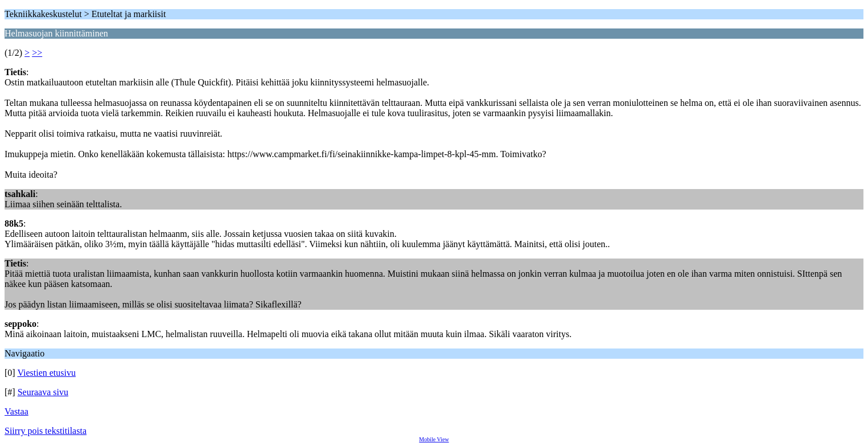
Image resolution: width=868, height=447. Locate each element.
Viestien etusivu (46, 373)
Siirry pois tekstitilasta (46, 431)
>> (37, 53)
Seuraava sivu (43, 392)
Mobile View (434, 439)
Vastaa (17, 411)
